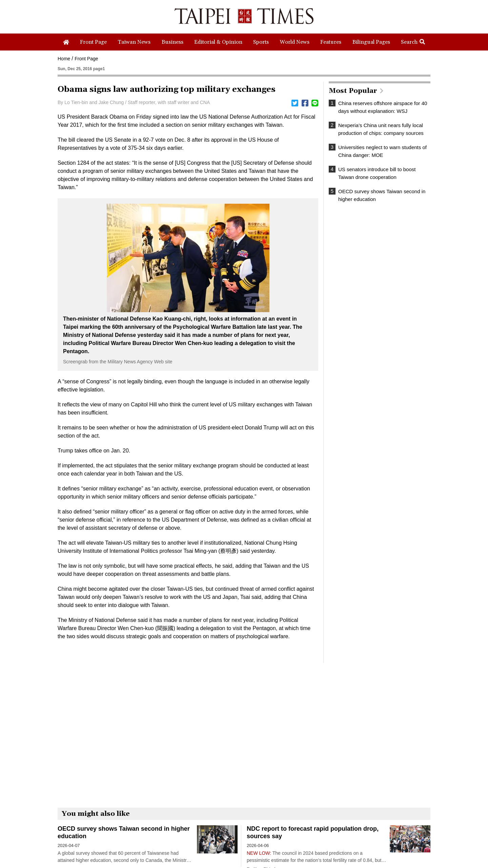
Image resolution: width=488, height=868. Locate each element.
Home (64, 59)
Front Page (86, 59)
